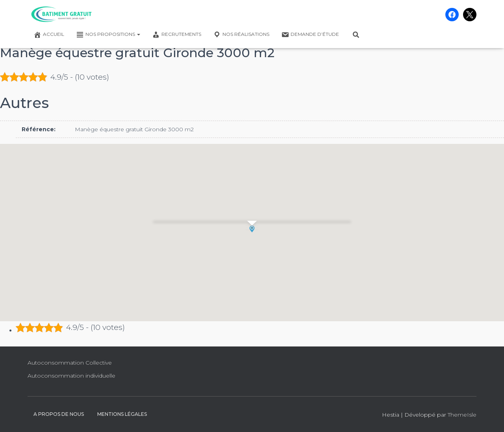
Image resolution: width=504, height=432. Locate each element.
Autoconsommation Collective (70, 363)
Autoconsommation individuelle (71, 376)
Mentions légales (122, 414)
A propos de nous (59, 414)
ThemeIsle (462, 415)
